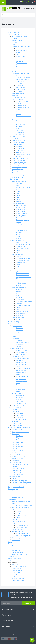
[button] (15, 2)
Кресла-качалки (17, 444)
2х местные (20, 328)
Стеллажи (19, 195)
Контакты (15, 564)
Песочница (20, 67)
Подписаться (28, 603)
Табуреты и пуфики (18, 405)
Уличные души (17, 165)
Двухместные (20, 124)
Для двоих (15, 479)
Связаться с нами (18, 581)
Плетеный (19, 91)
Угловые (19, 334)
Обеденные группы (22, 248)
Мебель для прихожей (19, 271)
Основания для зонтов (19, 97)
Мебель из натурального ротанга (19, 428)
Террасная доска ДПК (19, 163)
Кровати (19, 295)
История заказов (18, 552)
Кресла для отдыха (18, 442)
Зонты (14, 71)
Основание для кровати (24, 301)
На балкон (19, 340)
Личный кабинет (14, 544)
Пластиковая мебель (15, 462)
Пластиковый (20, 89)
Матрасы (19, 297)
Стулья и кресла (17, 475)
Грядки (14, 45)
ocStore (22, 633)
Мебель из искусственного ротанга (20, 324)
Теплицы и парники (19, 161)
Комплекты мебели (18, 521)
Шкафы (18, 201)
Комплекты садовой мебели (21, 73)
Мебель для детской (19, 203)
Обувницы (19, 279)
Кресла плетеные (22, 350)
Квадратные (20, 395)
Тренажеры (16, 495)
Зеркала (19, 291)
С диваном (19, 85)
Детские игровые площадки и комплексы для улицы (24, 59)
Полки (18, 193)
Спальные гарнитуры (23, 305)
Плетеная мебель (18, 100)
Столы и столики (18, 393)
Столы (18, 234)
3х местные (20, 330)
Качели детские (21, 65)
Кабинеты (19, 256)
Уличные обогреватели (20, 167)
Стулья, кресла (17, 426)
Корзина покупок (14, 556)
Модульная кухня (22, 246)
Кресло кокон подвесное (20, 481)
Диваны (18, 185)
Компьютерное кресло (23, 259)
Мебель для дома (14, 179)
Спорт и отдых (13, 489)
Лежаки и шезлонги (19, 87)
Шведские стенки (18, 497)
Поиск (10, 560)
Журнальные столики (23, 187)
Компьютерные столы (23, 261)
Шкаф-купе (19, 316)
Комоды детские (21, 216)
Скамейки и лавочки (19, 142)
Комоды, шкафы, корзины (20, 432)
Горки (18, 55)
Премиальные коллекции (20, 358)
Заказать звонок (28, 10)
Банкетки (19, 289)
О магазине (16, 572)
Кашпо (14, 336)
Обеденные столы (22, 528)
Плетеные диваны (22, 106)
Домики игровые (21, 63)
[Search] (33, 15)
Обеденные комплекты (23, 79)
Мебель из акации (14, 322)
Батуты (18, 49)
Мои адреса (16, 550)
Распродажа (12, 499)
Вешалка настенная (22, 275)
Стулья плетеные (22, 352)
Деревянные (20, 126)
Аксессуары (20, 183)
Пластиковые (20, 81)
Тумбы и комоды (21, 283)
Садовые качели (17, 122)
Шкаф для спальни (22, 312)
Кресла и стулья (17, 348)
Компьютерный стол (23, 218)
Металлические (21, 148)
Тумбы (18, 199)
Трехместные (20, 130)
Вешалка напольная (23, 273)
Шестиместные (21, 134)
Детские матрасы (22, 214)
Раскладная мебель (18, 120)
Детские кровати (21, 212)
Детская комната (21, 210)
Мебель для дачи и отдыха (17, 34)
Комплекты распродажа (24, 505)
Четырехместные (22, 132)
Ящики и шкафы (17, 173)
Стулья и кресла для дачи (20, 159)
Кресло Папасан (17, 446)
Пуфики (18, 281)
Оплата (14, 576)
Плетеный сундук (18, 356)
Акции (10, 542)
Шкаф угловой (20, 314)
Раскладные (20, 153)
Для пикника (20, 75)
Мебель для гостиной (19, 181)
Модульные (20, 332)
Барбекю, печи (17, 40)
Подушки (19, 303)
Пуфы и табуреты (18, 460)
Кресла (18, 191)
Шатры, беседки (17, 169)
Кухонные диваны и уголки (21, 538)
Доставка (15, 574)
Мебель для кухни (18, 240)
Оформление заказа (15, 558)
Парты (18, 228)
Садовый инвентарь (19, 140)
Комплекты (16, 338)
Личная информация (19, 546)
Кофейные (19, 397)
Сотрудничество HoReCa (16, 487)
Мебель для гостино (19, 318)
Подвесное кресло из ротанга (22, 483)
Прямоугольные (21, 403)
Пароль (14, 548)
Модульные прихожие (23, 277)
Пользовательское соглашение (18, 485)
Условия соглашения (19, 579)
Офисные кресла (21, 263)
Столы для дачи (17, 144)
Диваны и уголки (21, 242)
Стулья (18, 252)
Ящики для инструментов (20, 171)
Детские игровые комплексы (22, 47)
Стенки (18, 197)
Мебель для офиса (18, 254)
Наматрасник (20, 299)
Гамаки (14, 42)
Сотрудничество (17, 570)
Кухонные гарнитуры (23, 244)
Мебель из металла (15, 407)
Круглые (19, 399)
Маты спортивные (18, 493)
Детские (19, 128)
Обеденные (20, 401)
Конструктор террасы (15, 32)
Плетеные (19, 83)
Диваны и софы (17, 326)
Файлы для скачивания (20, 554)
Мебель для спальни (19, 287)
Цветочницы (16, 454)
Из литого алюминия (23, 77)
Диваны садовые (18, 69)
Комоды (18, 189)
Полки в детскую (21, 230)
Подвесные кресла (14, 477)
